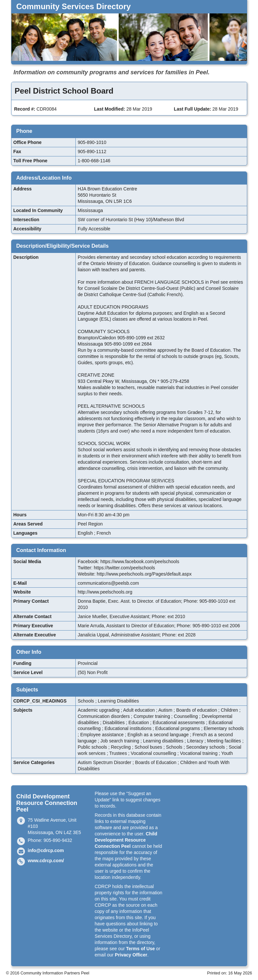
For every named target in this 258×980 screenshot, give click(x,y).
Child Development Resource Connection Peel (126, 840)
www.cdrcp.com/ (46, 861)
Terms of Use (141, 949)
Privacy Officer (131, 955)
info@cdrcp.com (46, 850)
